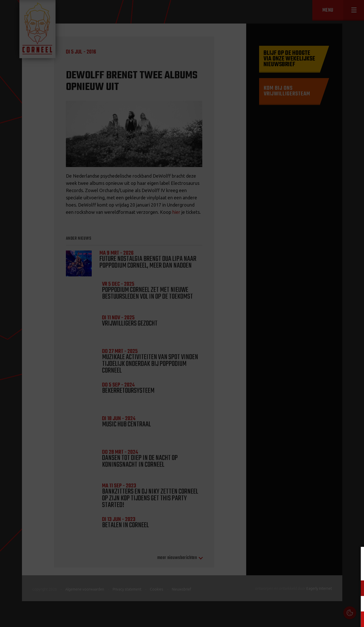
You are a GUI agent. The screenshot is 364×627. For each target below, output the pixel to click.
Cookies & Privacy (301, 557)
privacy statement (338, 571)
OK (356, 619)
